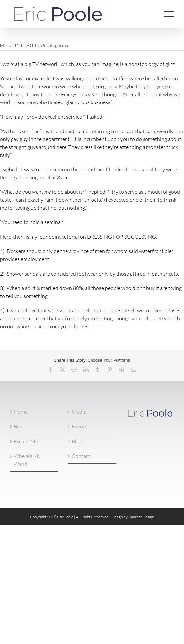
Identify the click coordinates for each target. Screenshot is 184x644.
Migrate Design (141, 517)
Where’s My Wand (27, 460)
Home (21, 412)
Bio (18, 426)
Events (79, 426)
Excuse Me (26, 441)
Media (79, 412)
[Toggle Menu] (169, 14)
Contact (81, 456)
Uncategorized (55, 45)
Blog (77, 441)
